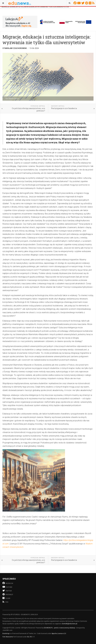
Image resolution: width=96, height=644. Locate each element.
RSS (94, 3)
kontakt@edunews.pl (70, 624)
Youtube (79, 3)
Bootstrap (6, 634)
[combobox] (70, 3)
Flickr (90, 3)
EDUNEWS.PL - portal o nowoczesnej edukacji (59, 628)
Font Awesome (8, 637)
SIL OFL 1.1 (31, 637)
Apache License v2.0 (59, 634)
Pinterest (87, 3)
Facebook (75, 3)
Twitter (83, 3)
